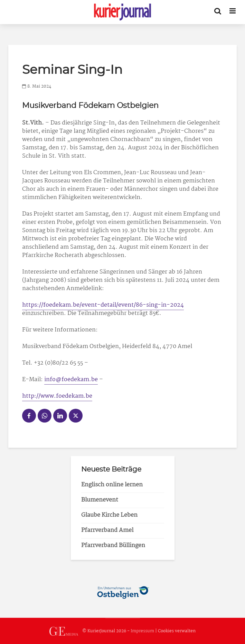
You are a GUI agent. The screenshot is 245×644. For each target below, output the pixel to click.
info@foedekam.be (71, 380)
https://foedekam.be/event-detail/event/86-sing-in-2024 (103, 305)
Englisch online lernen (112, 485)
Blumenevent (100, 500)
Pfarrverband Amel (107, 530)
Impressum (142, 631)
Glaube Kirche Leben (109, 515)
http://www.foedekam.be (57, 396)
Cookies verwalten (177, 631)
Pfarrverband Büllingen (113, 546)
